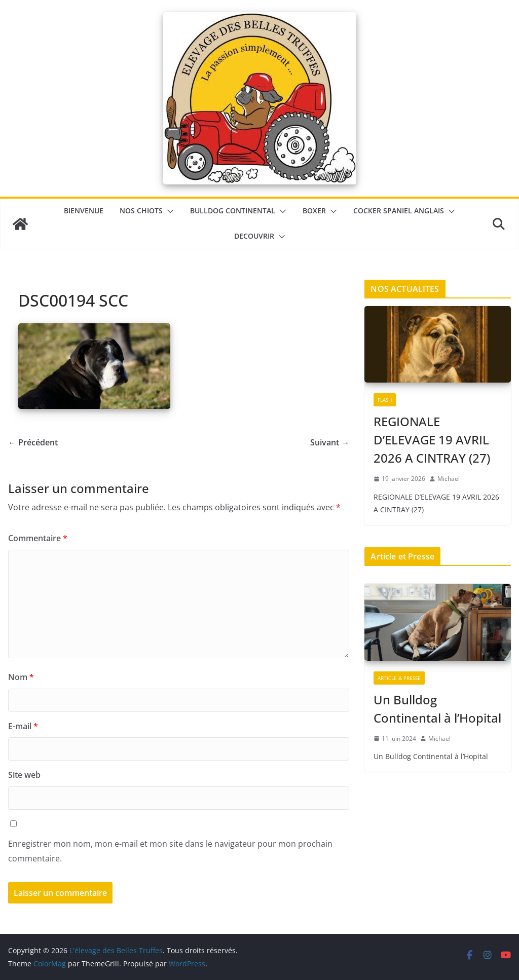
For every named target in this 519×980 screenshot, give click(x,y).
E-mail (23, 726)
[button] (168, 211)
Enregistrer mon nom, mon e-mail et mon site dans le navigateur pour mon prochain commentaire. (170, 851)
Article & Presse (399, 678)
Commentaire (38, 538)
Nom (21, 677)
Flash (385, 400)
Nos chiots (141, 211)
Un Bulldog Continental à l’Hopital (437, 709)
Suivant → (330, 442)
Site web (24, 775)
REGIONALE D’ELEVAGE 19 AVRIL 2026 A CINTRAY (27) (432, 440)
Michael (449, 479)
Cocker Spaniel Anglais (399, 211)
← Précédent (33, 442)
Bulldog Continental (233, 211)
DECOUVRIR (254, 236)
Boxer (314, 211)
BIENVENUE (84, 211)
